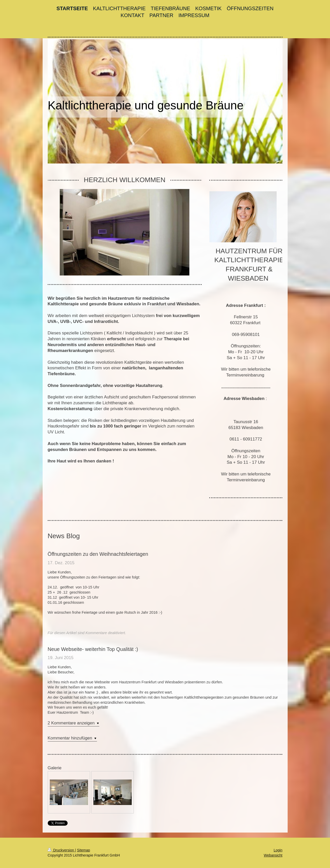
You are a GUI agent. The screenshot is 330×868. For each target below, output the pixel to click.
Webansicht (273, 855)
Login (278, 850)
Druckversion (61, 850)
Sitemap (84, 850)
